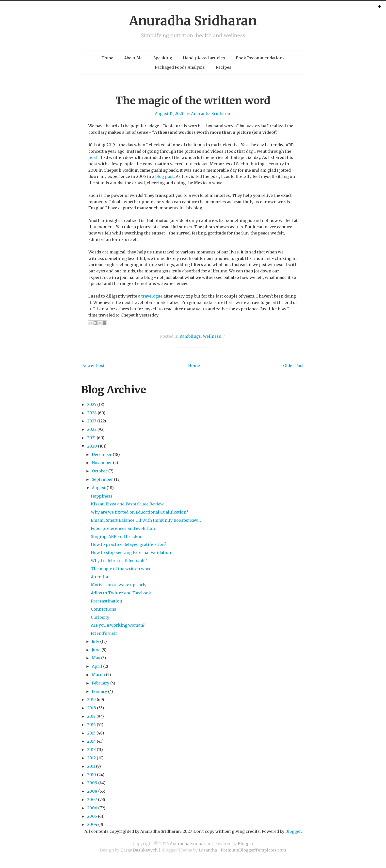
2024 (92, 413)
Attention (100, 577)
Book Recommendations (260, 58)
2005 (92, 816)
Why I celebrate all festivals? (119, 561)
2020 (92, 446)
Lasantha (208, 850)
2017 (91, 716)
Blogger (293, 831)
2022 (92, 429)
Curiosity (100, 617)
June (96, 650)
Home (107, 58)
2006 (92, 808)
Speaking (163, 58)
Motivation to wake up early (119, 585)
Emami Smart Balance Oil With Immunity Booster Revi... (146, 520)
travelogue (152, 296)
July (96, 641)
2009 (92, 783)
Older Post (293, 366)
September (102, 479)
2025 (92, 404)
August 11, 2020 (170, 114)
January (99, 691)
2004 (92, 824)
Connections (104, 609)
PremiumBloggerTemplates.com (253, 850)
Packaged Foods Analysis (180, 67)
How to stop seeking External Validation (131, 552)
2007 (92, 800)
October (100, 471)
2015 (91, 733)
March (98, 675)
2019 (91, 700)
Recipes (224, 67)
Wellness (212, 336)
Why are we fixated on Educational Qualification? (139, 512)
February (101, 683)
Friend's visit (104, 633)
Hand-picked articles (204, 58)
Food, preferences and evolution (123, 528)
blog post (165, 176)
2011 (91, 766)
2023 (92, 421)
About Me (133, 58)
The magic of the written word (193, 100)
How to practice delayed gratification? (129, 544)
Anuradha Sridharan (193, 21)
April (97, 666)
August (99, 488)
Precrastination (106, 601)
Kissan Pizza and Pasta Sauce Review (127, 504)
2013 (91, 750)
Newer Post (93, 366)
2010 (92, 775)
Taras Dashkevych (139, 850)
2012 (91, 758)
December (102, 454)
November (102, 463)
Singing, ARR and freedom (117, 536)
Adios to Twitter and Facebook (121, 593)
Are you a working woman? (118, 625)
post (93, 157)
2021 (91, 438)
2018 (92, 708)
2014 (91, 741)
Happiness (102, 496)
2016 (91, 725)
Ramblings (190, 336)
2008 (92, 791)
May (96, 658)
